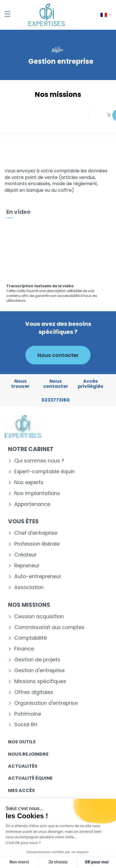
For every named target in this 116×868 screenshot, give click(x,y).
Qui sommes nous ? (39, 461)
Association (29, 587)
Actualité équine (30, 778)
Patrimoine (28, 714)
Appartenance (32, 504)
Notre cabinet (31, 449)
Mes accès (21, 790)
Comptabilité (31, 638)
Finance (24, 649)
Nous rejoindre (28, 754)
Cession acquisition (39, 617)
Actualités (23, 766)
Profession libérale (37, 544)
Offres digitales (34, 692)
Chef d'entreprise (36, 533)
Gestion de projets (37, 660)
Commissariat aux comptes (49, 627)
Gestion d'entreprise (39, 671)
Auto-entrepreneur (38, 577)
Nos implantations (37, 493)
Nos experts (29, 483)
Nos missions (29, 605)
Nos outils (22, 742)
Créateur (25, 555)
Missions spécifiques (40, 682)
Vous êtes (23, 521)
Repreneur (27, 566)
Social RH (26, 725)
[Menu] (7, 14)
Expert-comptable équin (45, 472)
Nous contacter (58, 355)
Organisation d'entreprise (46, 703)
